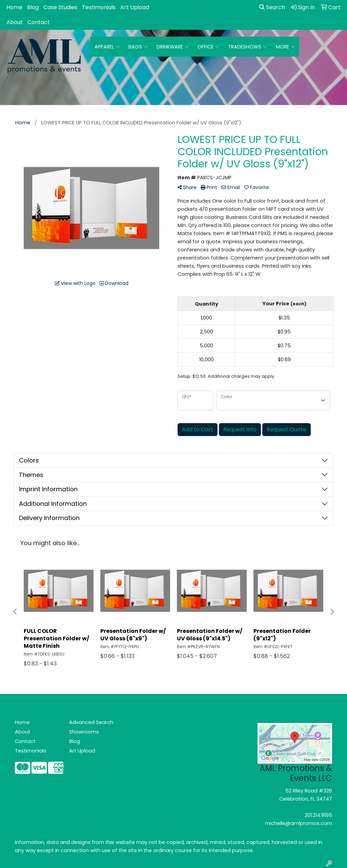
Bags (138, 47)
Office (208, 47)
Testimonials (99, 7)
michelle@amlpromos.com (299, 823)
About (15, 22)
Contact (39, 22)
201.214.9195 (318, 815)
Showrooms (84, 732)
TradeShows (248, 47)
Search (272, 7)
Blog (33, 7)
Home (14, 7)
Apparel (107, 47)
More (285, 47)
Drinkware (173, 47)
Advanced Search (91, 722)
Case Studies (60, 7)
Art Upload (135, 7)
